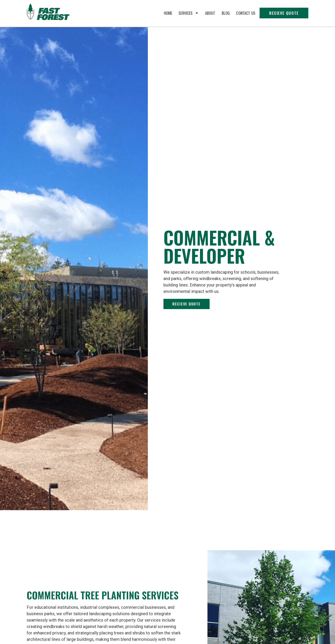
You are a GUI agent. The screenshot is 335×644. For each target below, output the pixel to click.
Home (168, 13)
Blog (226, 13)
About (210, 13)
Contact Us (246, 13)
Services (189, 13)
